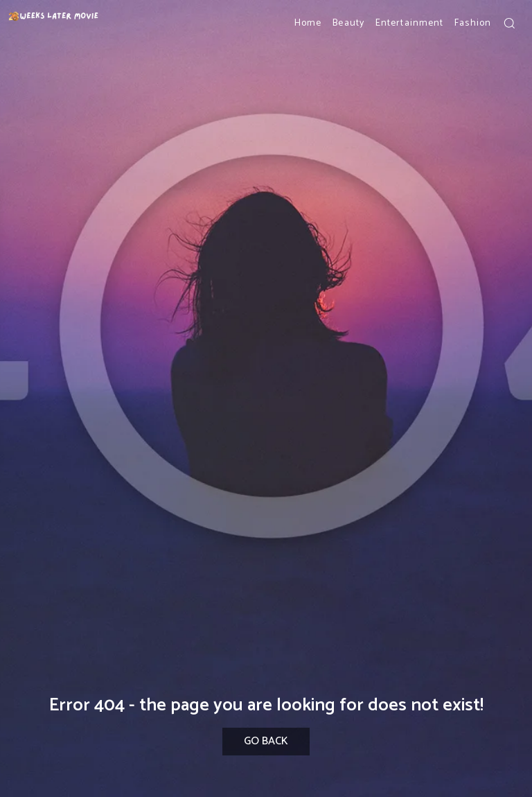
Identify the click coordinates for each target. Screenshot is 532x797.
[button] (509, 23)
